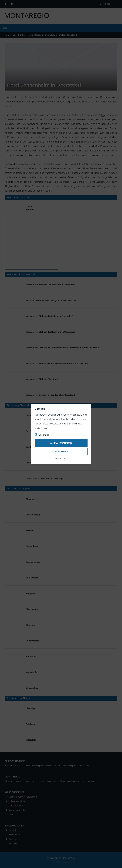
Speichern (61, 451)
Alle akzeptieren (61, 443)
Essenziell (44, 435)
